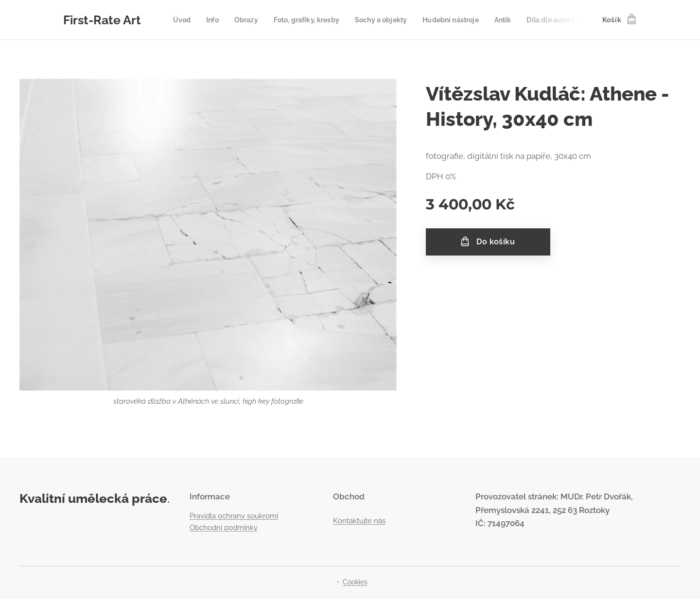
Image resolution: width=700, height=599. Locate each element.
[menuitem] (185, 20)
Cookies (355, 582)
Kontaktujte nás (359, 521)
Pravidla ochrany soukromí (234, 516)
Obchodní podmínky (224, 528)
